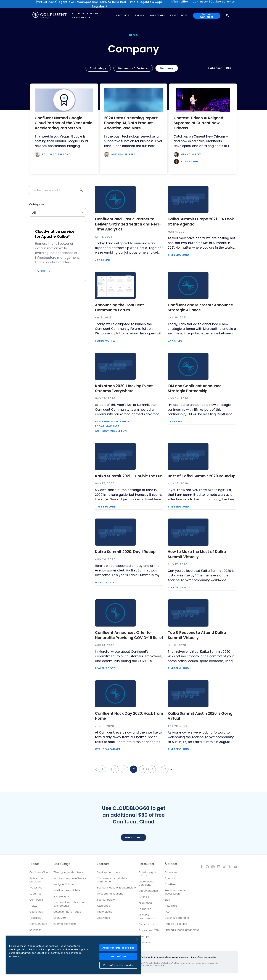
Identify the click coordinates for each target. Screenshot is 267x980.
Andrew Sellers (124, 154)
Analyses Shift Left (64, 884)
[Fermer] (137, 939)
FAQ (167, 912)
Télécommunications (110, 894)
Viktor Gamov (179, 587)
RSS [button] (229, 68)
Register (98, 6)
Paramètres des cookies (204, 957)
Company (167, 68)
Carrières (170, 884)
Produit (35, 864)
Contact (170, 878)
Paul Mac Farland (56, 154)
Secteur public (106, 900)
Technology (98, 68)
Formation (145, 909)
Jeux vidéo (103, 918)
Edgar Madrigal (108, 426)
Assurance (103, 906)
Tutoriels (144, 897)
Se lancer (35, 930)
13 (143, 769)
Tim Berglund (179, 255)
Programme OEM (149, 930)
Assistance (145, 903)
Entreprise (171, 872)
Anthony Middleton (111, 431)
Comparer (145, 942)
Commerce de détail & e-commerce (113, 880)
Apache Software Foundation (149, 965)
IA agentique (61, 896)
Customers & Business (133, 68)
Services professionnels (147, 917)
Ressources (147, 864)
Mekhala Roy (191, 154)
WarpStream (37, 888)
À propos (171, 864)
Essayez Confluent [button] (207, 16)
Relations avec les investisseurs (176, 892)
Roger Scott (105, 668)
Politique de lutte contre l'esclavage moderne (164, 957)
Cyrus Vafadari (108, 749)
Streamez (35, 894)
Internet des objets (65, 924)
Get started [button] (133, 837)
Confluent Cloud (40, 872)
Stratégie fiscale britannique (182, 930)
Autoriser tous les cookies (118, 948)
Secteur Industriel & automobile (116, 888)
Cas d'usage (62, 864)
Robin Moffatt (107, 341)
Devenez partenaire (177, 918)
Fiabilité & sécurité (176, 924)
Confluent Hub (38, 924)
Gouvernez (36, 912)
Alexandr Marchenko (112, 421)
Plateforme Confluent (36, 880)
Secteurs (103, 864)
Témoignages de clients (68, 872)
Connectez (36, 900)
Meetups (144, 936)
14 (152, 769)
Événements (146, 924)
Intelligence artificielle (67, 890)
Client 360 (60, 918)
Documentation (148, 891)
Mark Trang (105, 582)
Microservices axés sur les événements (69, 904)
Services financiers (108, 872)
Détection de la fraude (67, 912)
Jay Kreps (103, 260)
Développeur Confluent (146, 883)
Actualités (171, 906)
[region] (73, 955)
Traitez (34, 906)
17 (165, 769)
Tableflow (35, 918)
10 (115, 769)
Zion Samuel (190, 162)
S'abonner (215, 68)
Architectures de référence (70, 878)
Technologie (105, 912)
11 (124, 769)
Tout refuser (118, 956)
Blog (167, 900)
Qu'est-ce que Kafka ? (147, 874)
